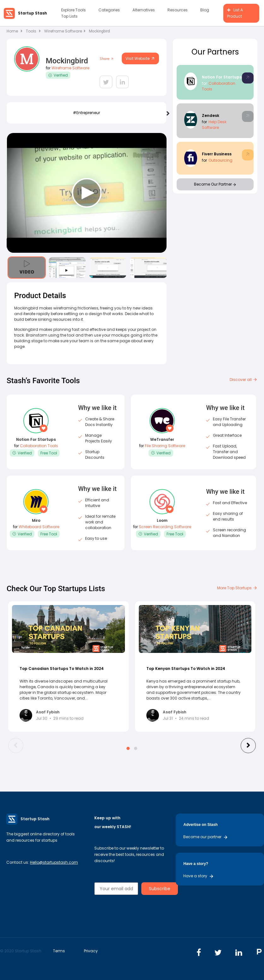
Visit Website (140, 58)
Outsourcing (220, 160)
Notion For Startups (222, 77)
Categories (109, 10)
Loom (162, 520)
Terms (59, 951)
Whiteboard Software (39, 527)
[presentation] (168, 114)
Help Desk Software (214, 125)
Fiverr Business (217, 154)
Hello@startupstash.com (54, 862)
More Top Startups (237, 588)
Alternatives (144, 10)
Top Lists (69, 16)
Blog (205, 10)
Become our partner (206, 837)
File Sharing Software (165, 446)
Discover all (243, 380)
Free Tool (49, 453)
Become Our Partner (215, 184)
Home (15, 31)
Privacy (91, 951)
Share (107, 59)
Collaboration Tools (39, 446)
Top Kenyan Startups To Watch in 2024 (186, 669)
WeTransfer (162, 439)
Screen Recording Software (165, 527)
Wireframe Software (65, 31)
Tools (31, 31)
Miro (36, 520)
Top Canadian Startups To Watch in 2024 (62, 669)
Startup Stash (32, 13)
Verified (58, 75)
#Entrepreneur (86, 113)
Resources (178, 10)
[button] (128, 748)
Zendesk (211, 115)
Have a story (199, 876)
